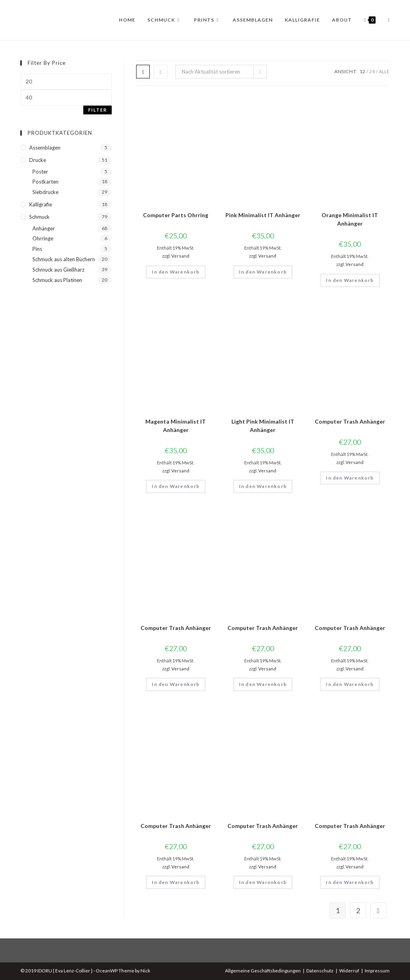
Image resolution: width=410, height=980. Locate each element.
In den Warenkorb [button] (176, 272)
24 (372, 71)
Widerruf (349, 971)
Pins (37, 249)
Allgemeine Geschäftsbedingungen (263, 971)
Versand (180, 256)
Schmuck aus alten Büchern (64, 259)
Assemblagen (45, 148)
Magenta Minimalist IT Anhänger (176, 426)
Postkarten (45, 182)
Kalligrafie (41, 204)
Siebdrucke (45, 192)
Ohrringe (43, 238)
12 (362, 71)
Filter (97, 110)
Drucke (38, 160)
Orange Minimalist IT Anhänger (350, 219)
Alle (384, 71)
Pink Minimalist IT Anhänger (263, 215)
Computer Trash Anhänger (350, 421)
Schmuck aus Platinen (57, 280)
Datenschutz (320, 971)
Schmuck (39, 217)
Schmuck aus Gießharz (58, 270)
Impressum (377, 971)
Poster (40, 172)
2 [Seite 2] (358, 910)
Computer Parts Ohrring (176, 215)
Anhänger (44, 228)
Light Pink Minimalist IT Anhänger (263, 426)
